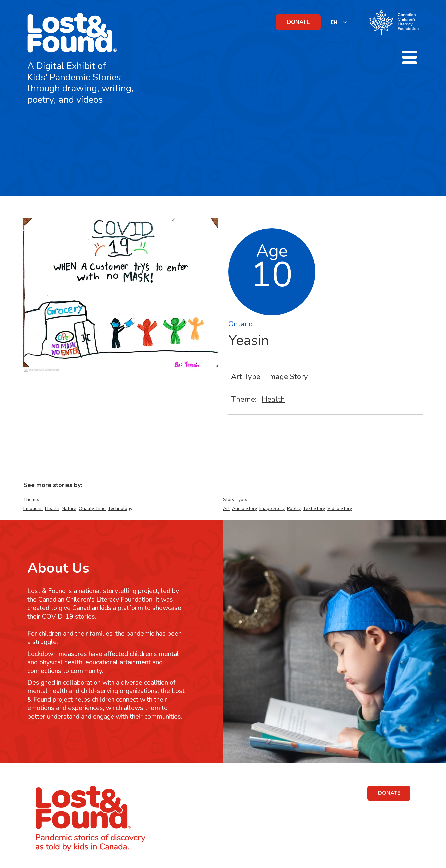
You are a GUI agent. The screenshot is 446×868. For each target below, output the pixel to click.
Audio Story (244, 509)
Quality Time (92, 509)
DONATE (298, 22)
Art (226, 509)
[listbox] (339, 22)
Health (273, 399)
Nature (69, 509)
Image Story (287, 376)
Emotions (33, 509)
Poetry (294, 509)
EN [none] (334, 22)
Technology (120, 509)
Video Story (340, 509)
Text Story (314, 509)
